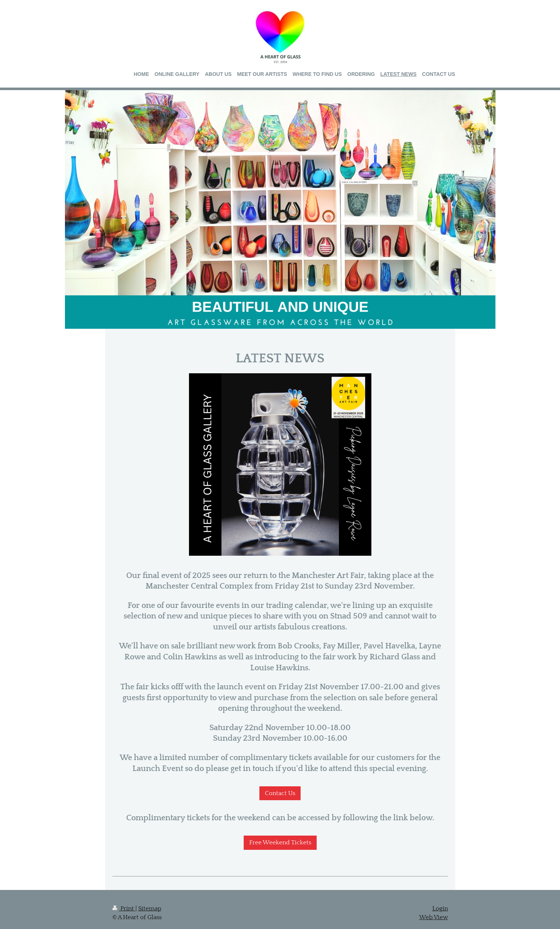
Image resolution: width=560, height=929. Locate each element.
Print (124, 909)
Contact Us (280, 793)
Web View (434, 917)
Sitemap (150, 909)
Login (440, 909)
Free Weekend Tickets (280, 843)
